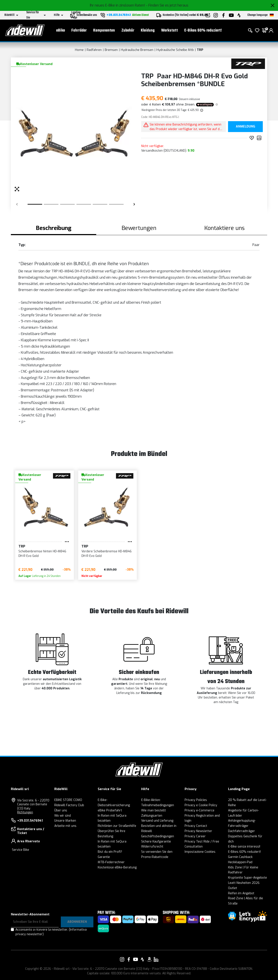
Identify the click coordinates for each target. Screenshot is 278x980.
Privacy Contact (196, 826)
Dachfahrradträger (242, 831)
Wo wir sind (63, 816)
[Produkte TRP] (248, 64)
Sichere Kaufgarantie (156, 842)
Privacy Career (195, 836)
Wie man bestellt (154, 810)
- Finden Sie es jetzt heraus (167, 5)
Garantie (104, 857)
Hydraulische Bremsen (137, 50)
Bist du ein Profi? (110, 852)
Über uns (61, 810)
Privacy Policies (196, 800)
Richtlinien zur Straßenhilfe (117, 826)
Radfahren (94, 50)
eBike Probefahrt (110, 810)
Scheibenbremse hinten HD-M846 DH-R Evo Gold (42, 554)
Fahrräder (79, 31)
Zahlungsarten (152, 816)
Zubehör (128, 31)
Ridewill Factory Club (69, 805)
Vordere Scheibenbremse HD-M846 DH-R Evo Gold (107, 554)
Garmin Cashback (240, 857)
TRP (200, 50)
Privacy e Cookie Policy (201, 805)
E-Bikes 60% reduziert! (203, 31)
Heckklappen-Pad (240, 862)
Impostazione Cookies (200, 852)
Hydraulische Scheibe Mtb (175, 50)
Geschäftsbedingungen (158, 836)
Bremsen (111, 50)
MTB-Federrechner (111, 862)
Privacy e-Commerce (199, 810)
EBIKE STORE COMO (68, 800)
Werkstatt (170, 31)
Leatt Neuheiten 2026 (244, 883)
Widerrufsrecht (152, 847)
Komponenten (104, 31)
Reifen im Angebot (241, 893)
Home (79, 50)
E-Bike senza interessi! (244, 847)
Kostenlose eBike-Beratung (117, 867)
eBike (61, 31)
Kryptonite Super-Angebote (247, 878)
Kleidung (148, 31)
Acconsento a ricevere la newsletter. (51, 932)
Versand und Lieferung (157, 821)
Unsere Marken (65, 821)
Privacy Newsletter (198, 831)
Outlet (233, 888)
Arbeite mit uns (65, 826)
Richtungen (25, 812)
